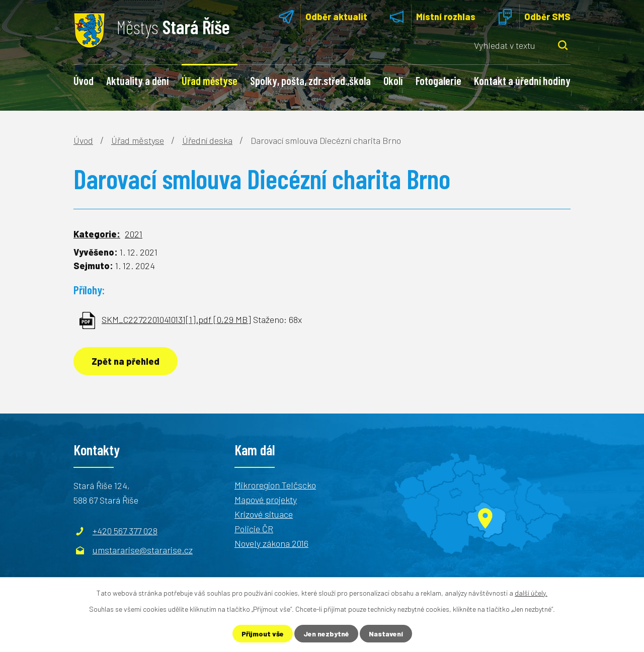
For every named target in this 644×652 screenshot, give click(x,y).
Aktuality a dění (137, 80)
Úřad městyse (210, 80)
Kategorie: (97, 234)
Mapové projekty (266, 500)
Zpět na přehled (126, 361)
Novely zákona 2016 (271, 543)
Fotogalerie (438, 80)
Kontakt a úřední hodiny (522, 80)
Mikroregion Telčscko (275, 485)
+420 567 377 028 (125, 531)
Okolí (393, 80)
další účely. (531, 593)
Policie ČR (254, 529)
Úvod (84, 80)
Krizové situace (264, 514)
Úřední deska (207, 140)
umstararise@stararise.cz (143, 550)
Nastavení (386, 634)
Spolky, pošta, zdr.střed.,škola (310, 80)
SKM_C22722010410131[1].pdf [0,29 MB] (176, 319)
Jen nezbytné (326, 634)
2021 (134, 234)
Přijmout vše (263, 634)
